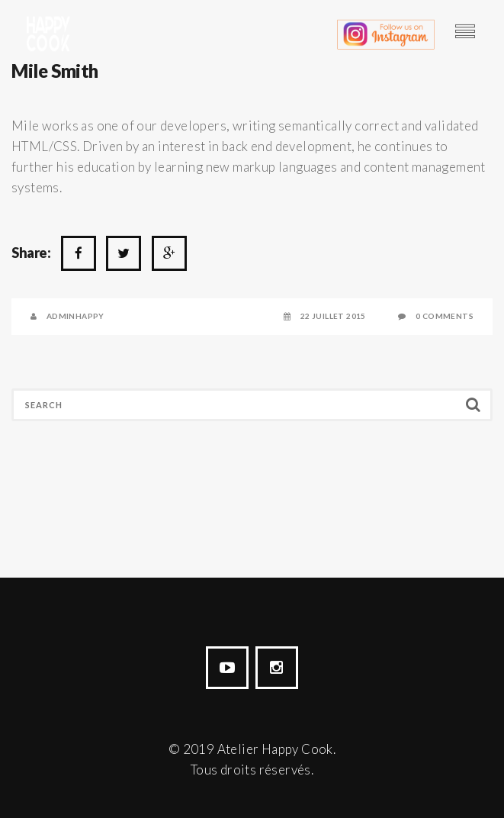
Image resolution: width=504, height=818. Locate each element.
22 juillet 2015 (333, 316)
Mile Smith (55, 71)
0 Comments (445, 316)
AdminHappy (75, 316)
